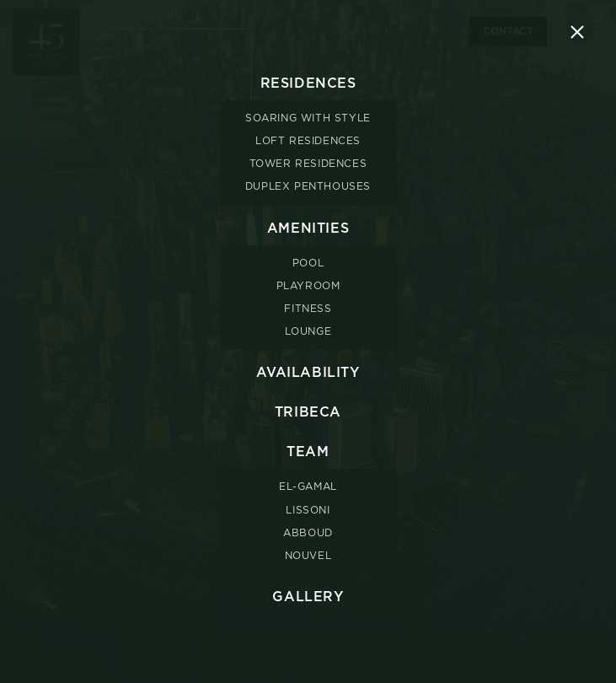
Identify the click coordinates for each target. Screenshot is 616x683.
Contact (508, 31)
